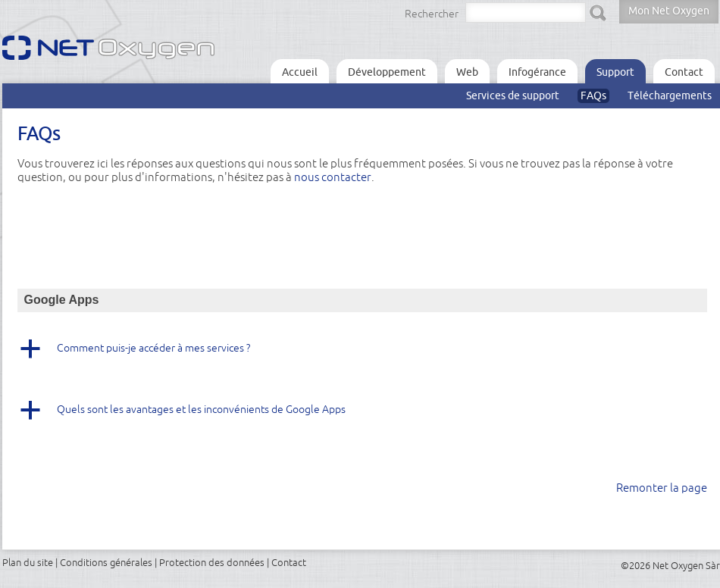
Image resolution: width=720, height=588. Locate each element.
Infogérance (537, 72)
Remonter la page (662, 488)
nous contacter (333, 177)
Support (615, 72)
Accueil (300, 72)
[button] (362, 353)
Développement (387, 72)
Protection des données (212, 562)
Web (467, 72)
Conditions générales (106, 562)
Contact (684, 72)
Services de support (513, 95)
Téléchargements (670, 95)
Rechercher (432, 14)
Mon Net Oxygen (669, 11)
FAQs (593, 95)
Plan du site (28, 562)
